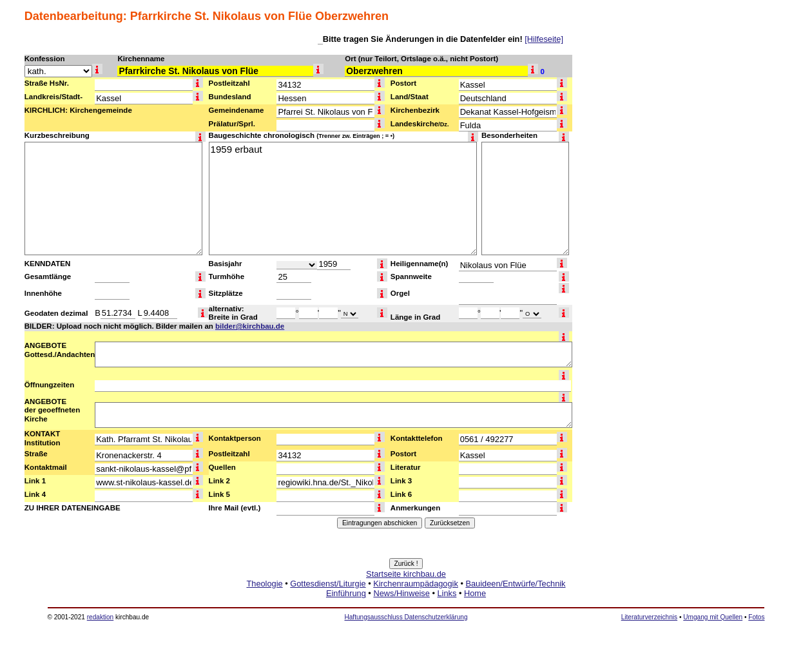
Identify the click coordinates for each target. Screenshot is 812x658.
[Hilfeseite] (544, 39)
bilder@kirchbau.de (250, 326)
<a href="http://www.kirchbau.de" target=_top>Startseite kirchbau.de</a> (406, 598)
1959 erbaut (343, 198)
